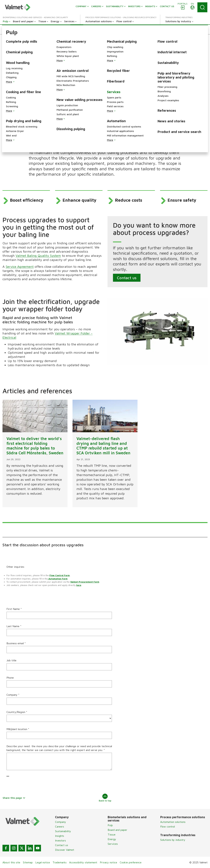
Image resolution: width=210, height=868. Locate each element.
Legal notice (43, 862)
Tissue (112, 834)
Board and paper (117, 830)
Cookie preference (131, 862)
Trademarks (60, 862)
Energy (112, 839)
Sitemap (28, 862)
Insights (60, 836)
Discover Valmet (65, 850)
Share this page (14, 798)
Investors (60, 840)
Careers (60, 827)
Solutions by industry (173, 840)
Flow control (168, 827)
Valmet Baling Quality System (38, 256)
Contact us (127, 278)
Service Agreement (20, 267)
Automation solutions (173, 822)
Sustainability (63, 831)
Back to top (105, 798)
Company (61, 822)
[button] (10, 29)
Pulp (110, 825)
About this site (11, 862)
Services (113, 844)
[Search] (202, 7)
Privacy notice (108, 862)
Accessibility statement (83, 862)
